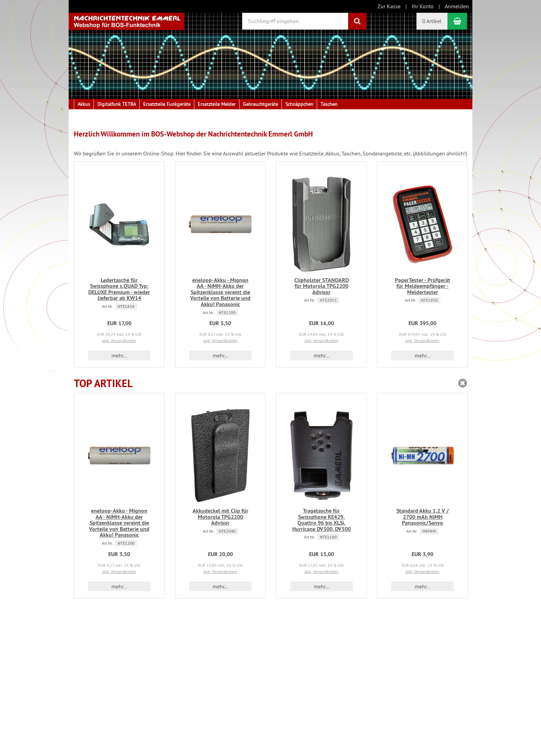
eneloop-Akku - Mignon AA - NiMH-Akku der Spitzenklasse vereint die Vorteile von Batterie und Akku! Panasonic (220, 292)
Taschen (329, 104)
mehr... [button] (119, 355)
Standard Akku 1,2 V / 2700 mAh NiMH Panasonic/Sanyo (423, 517)
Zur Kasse (389, 6)
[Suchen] (357, 21)
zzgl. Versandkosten (119, 340)
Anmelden (457, 6)
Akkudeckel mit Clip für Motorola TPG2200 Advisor (220, 517)
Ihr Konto (423, 6)
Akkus (84, 104)
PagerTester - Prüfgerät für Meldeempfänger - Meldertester (423, 286)
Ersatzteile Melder (217, 104)
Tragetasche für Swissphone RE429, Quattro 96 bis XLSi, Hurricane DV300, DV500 (322, 520)
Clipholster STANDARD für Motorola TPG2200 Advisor (322, 286)
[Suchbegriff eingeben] (295, 21)
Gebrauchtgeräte (260, 104)
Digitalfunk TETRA (117, 104)
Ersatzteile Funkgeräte (167, 104)
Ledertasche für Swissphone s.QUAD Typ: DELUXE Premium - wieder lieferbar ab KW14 (119, 289)
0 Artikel (432, 21)
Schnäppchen (299, 104)
